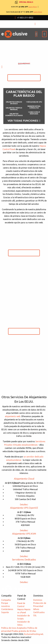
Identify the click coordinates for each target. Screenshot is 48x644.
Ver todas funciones (24, 121)
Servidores (24, 560)
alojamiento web (13, 416)
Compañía (6, 600)
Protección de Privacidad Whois (40, 606)
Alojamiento (24, 479)
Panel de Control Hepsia (21, 606)
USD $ (16, 24)
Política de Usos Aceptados (14, 628)
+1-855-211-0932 (24, 18)
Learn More (33, 7)
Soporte (5, 612)
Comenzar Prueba (24, 78)
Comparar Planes (24, 392)
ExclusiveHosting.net (34, 634)
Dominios (38, 600)
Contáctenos (7, 609)
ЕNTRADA (39, 24)
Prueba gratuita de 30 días (24, 631)
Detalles (24, 505)
